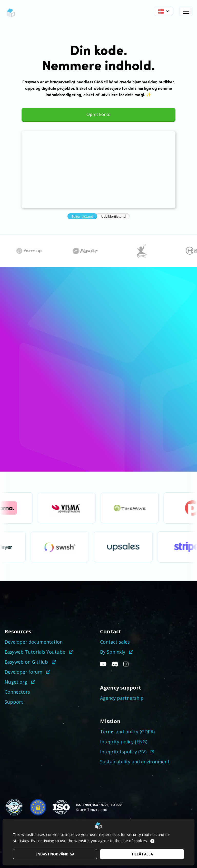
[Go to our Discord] (117, 665)
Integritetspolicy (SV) (123, 752)
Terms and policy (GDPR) (127, 732)
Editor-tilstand (82, 216)
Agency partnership (122, 698)
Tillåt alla (142, 854)
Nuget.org (16, 682)
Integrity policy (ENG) (124, 742)
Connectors (17, 692)
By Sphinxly (113, 652)
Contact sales (115, 642)
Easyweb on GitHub (26, 662)
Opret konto (98, 114)
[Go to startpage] (11, 13)
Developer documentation (34, 642)
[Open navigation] (186, 11)
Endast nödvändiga (55, 854)
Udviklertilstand (114, 216)
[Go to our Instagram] (128, 665)
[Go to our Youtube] (105, 665)
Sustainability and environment (135, 762)
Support (14, 702)
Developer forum (23, 672)
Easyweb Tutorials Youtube (35, 652)
